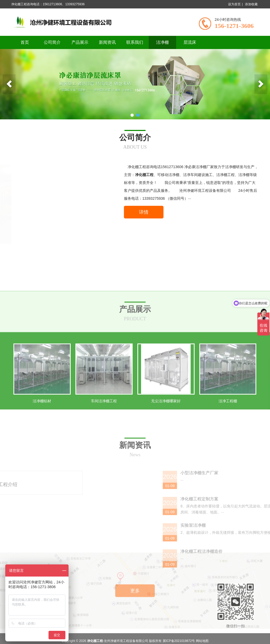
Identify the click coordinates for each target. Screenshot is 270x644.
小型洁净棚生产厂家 (245, 532)
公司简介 (52, 42)
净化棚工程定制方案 (245, 558)
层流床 (190, 42)
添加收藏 (251, 4)
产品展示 (80, 42)
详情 (144, 212)
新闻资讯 (107, 42)
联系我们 (135, 42)
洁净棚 (162, 42)
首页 (25, 42)
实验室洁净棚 (239, 585)
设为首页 (234, 4)
